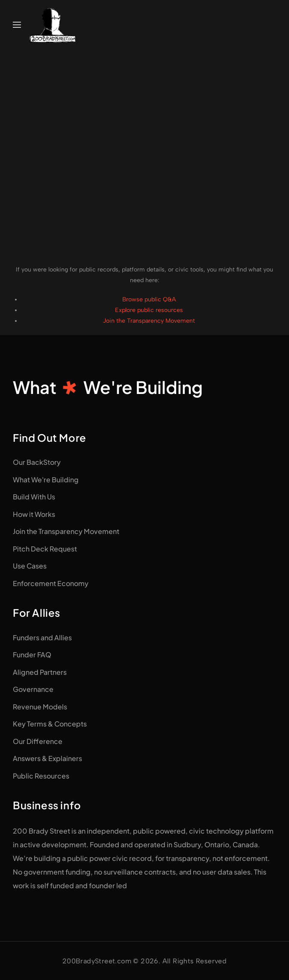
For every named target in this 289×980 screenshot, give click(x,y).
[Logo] (53, 25)
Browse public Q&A (149, 299)
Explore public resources (149, 310)
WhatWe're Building (108, 387)
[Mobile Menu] (17, 25)
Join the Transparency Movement (149, 321)
